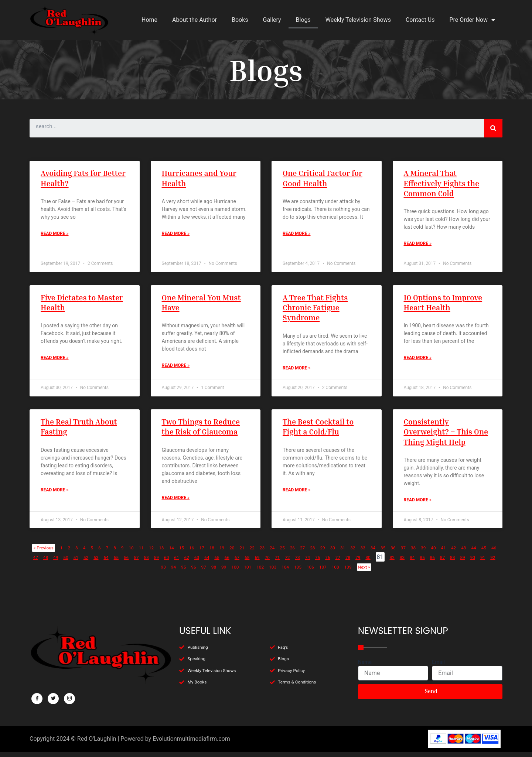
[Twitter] (53, 699)
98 (280, 572)
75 (447, 562)
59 (258, 562)
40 (34, 562)
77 (471, 562)
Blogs (303, 20)
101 (320, 572)
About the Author (195, 20)
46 (105, 562)
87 (150, 572)
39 (491, 553)
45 (93, 562)
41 (46, 562)
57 (235, 562)
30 (385, 553)
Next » (461, 572)
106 (396, 572)
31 (397, 553)
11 (161, 553)
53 (187, 562)
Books (240, 20)
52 (175, 562)
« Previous (49, 553)
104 (366, 572)
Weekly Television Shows (358, 20)
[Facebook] (37, 699)
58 (246, 562)
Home (149, 20)
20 (267, 553)
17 (231, 553)
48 (129, 562)
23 (302, 553)
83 (103, 572)
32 (409, 553)
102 (335, 572)
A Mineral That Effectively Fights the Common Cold (442, 183)
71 (400, 562)
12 (172, 553)
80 (65, 572)
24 (314, 553)
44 (81, 562)
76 (459, 562)
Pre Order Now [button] (472, 20)
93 (221, 572)
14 (196, 553)
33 (420, 553)
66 (341, 562)
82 (91, 572)
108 (426, 572)
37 (467, 553)
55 (211, 562)
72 (412, 562)
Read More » (54, 235)
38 (479, 553)
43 (69, 562)
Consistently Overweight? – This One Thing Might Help (446, 436)
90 (185, 572)
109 (441, 572)
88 (162, 572)
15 (208, 553)
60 (270, 562)
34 (432, 553)
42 (58, 562)
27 (349, 553)
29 (373, 553)
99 (292, 572)
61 (282, 562)
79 (494, 562)
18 (243, 553)
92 (209, 572)
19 (255, 553)
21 (279, 553)
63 (306, 562)
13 (184, 553)
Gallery (272, 20)
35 (444, 553)
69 (376, 562)
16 (219, 553)
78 (482, 562)
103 (350, 572)
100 (305, 572)
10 (149, 553)
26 (338, 553)
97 (268, 572)
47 (117, 562)
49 (140, 562)
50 (152, 562)
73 (423, 562)
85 (126, 572)
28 (361, 553)
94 (233, 572)
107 (411, 572)
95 (245, 572)
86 (138, 572)
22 (290, 553)
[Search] (493, 128)
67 (353, 562)
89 (174, 572)
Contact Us (420, 20)
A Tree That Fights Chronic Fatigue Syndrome (315, 310)
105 (381, 572)
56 (223, 562)
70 (388, 562)
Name (365, 662)
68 (365, 562)
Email (438, 662)
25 (326, 553)
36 (456, 553)
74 (435, 562)
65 (329, 562)
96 (256, 572)
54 (199, 562)
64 (317, 562)
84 (115, 572)
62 (294, 562)
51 (164, 562)
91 (197, 572)
